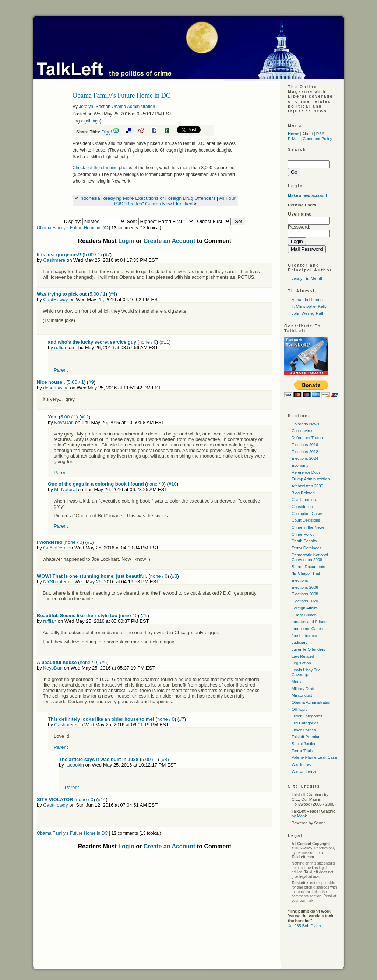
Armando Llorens (307, 300)
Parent (61, 370)
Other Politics (304, 730)
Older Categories (307, 716)
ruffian (61, 347)
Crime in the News (308, 527)
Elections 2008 (305, 594)
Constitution (302, 507)
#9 (91, 382)
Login (126, 241)
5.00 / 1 (92, 255)
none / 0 (148, 342)
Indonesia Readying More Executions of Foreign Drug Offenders (147, 198)
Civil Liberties (304, 500)
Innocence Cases (307, 629)
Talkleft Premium (306, 737)
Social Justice (304, 744)
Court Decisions (306, 520)
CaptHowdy (55, 300)
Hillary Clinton (304, 615)
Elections (300, 580)
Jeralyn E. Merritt (307, 278)
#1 (89, 542)
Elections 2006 (305, 587)
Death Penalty (304, 541)
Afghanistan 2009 (307, 486)
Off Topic (300, 709)
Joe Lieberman (305, 636)
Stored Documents (308, 567)
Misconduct (302, 695)
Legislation (301, 663)
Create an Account (170, 241)
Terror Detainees (306, 548)
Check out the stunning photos (102, 168)
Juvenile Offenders (309, 649)
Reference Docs (306, 472)
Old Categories (305, 723)
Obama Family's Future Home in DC (72, 228)
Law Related (303, 656)
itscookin (75, 765)
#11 (165, 342)
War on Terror (304, 771)
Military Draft (303, 689)
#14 (102, 800)
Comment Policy (317, 139)
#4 (113, 294)
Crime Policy (303, 534)
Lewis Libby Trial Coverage (306, 672)
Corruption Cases (307, 514)
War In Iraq (302, 764)
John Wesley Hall (307, 313)
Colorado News (305, 424)
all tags (93, 121)
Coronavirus (302, 431)
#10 (173, 484)
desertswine (56, 388)
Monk (302, 816)
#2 (107, 255)
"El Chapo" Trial (306, 573)
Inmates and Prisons (310, 622)
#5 (145, 616)
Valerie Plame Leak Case (314, 757)
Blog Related (303, 493)
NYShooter (55, 582)
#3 (175, 576)
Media (297, 682)
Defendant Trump (307, 438)
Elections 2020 (305, 601)
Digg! (107, 132)
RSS (320, 134)
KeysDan (64, 422)
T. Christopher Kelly (309, 306)
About (308, 134)
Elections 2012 (305, 452)
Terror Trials (302, 751)
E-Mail (294, 139)
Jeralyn (86, 107)
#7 (182, 719)
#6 (104, 662)
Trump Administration (311, 479)
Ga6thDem (55, 548)
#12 (85, 417)
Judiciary (300, 642)
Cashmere (54, 260)
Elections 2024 (305, 458)
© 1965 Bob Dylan (304, 926)
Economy (300, 465)
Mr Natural (65, 489)
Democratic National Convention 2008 (310, 557)
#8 (165, 759)
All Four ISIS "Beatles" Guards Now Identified (175, 201)
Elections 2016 (305, 445)
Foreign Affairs (305, 608)
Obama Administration (133, 107)
